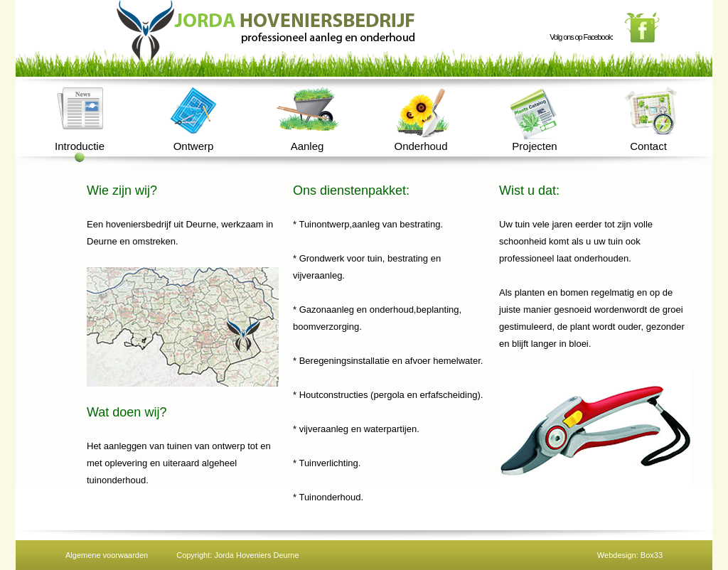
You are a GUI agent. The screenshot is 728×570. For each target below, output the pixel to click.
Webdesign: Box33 (630, 555)
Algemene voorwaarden (107, 555)
